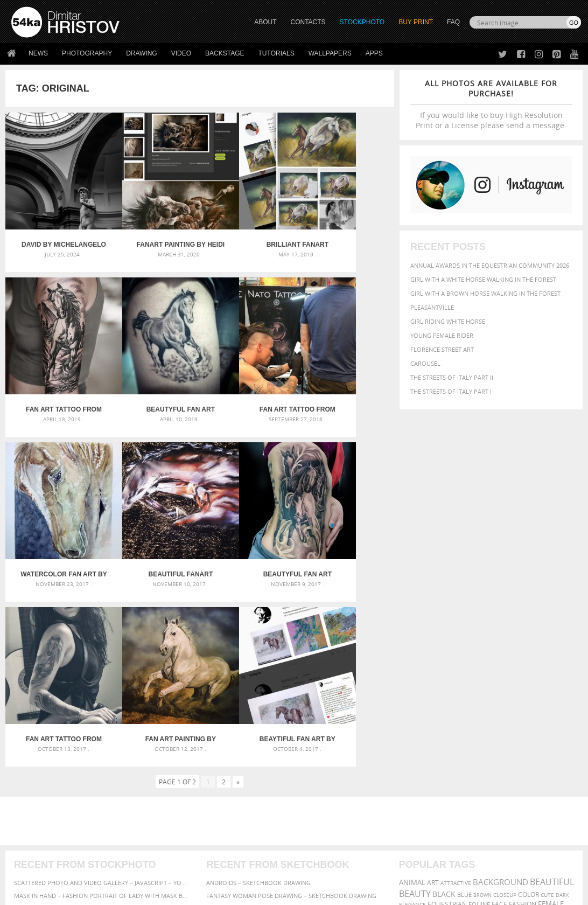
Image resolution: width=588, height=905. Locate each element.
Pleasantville (432, 307)
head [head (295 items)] (437, 691)
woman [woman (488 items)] (525, 712)
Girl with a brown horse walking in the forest (485, 293)
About (162, 776)
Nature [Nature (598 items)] (547, 690)
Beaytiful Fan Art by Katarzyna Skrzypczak (345, 516)
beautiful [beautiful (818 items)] (552, 658)
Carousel (425, 363)
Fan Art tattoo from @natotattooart (151, 370)
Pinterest (320, 819)
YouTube (319, 833)
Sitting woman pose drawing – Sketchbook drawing (290, 711)
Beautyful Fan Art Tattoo (54, 516)
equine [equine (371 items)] (479, 681)
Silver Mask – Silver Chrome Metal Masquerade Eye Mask (101, 698)
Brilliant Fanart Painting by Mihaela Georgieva (248, 225)
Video (181, 53)
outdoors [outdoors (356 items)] (463, 702)
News (38, 53)
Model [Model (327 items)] (521, 691)
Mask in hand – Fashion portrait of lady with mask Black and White (101, 672)
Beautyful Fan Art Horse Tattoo (54, 370)
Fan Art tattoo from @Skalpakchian (151, 516)
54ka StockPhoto (38, 789)
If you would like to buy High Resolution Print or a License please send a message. (491, 104)
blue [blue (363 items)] (464, 671)
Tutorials (276, 53)
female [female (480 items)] (551, 681)
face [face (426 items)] (499, 680)
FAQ (453, 22)
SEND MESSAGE (501, 798)
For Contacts (174, 830)
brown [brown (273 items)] (482, 671)
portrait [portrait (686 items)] (549, 701)
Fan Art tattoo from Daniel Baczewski (346, 225)
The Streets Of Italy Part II (452, 377)
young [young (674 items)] (555, 712)
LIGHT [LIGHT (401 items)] (478, 691)
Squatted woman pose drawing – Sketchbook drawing (294, 698)
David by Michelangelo (54, 225)
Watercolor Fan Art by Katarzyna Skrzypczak (248, 370)
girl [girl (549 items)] (407, 691)
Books (163, 803)
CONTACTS (308, 22)
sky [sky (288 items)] (425, 713)
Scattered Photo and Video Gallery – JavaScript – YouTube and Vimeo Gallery (101, 659)
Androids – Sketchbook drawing (258, 659)
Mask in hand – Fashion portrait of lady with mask (96, 685)
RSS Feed (235, 868)
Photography (87, 53)
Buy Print (416, 22)
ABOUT (265, 22)
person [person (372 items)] (517, 702)
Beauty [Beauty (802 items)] (415, 670)
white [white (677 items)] (497, 712)
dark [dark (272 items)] (562, 671)
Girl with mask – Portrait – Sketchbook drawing (284, 685)
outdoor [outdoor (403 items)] (428, 702)
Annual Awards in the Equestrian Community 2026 (490, 265)
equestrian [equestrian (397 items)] (447, 681)
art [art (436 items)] (433, 659)
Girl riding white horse (448, 321)
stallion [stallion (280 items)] (442, 713)
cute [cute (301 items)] (547, 671)
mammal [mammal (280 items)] (499, 691)
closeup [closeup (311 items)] (505, 671)
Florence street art (442, 349)
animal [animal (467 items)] (412, 659)
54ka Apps (26, 830)
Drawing (142, 53)
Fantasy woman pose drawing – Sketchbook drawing (291, 672)
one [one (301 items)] (405, 702)
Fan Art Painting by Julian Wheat (248, 516)
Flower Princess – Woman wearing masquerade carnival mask (101, 711)
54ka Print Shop (36, 776)
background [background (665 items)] (500, 659)
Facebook (321, 791)
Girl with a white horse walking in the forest (483, 279)
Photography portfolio (50, 803)
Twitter (318, 777)
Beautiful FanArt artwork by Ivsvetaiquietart (346, 370)
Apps (374, 53)
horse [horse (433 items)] (456, 691)
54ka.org (100, 893)
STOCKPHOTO (362, 22)
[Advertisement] (296, 597)
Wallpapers (330, 53)
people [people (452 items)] (492, 702)
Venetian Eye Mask (188, 868)
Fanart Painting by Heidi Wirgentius (151, 225)
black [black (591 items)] (444, 670)
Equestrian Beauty (124, 868)
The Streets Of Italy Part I (451, 391)
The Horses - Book (40, 816)
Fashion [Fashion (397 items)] (523, 681)
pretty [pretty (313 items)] (409, 713)
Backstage (225, 53)
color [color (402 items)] (528, 671)
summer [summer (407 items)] (470, 712)
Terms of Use (160, 893)
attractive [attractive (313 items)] (456, 659)
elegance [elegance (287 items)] (412, 681)
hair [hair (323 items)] (423, 691)
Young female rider (442, 335)
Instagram (322, 805)
